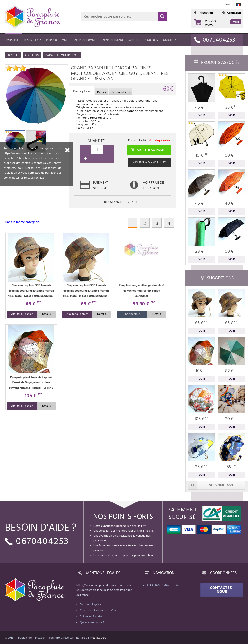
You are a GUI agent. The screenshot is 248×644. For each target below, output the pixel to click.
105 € (202, 419)
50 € (232, 156)
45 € (202, 108)
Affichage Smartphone (163, 585)
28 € (202, 251)
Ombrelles (170, 40)
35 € (232, 108)
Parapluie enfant (112, 40)
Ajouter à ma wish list (149, 163)
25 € (202, 467)
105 (202, 371)
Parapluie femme (57, 40)
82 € (232, 371)
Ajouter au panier (149, 150)
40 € (231, 204)
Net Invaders (98, 638)
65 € (202, 323)
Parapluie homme (84, 40)
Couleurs (152, 40)
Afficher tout (211, 485)
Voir (236, 22)
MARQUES (134, 40)
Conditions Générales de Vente (99, 610)
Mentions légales (90, 604)
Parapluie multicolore (62, 55)
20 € (232, 419)
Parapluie (13, 40)
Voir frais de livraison (153, 186)
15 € (202, 156)
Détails (46, 314)
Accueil (13, 55)
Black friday (33, 40)
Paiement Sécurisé (91, 616)
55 (232, 467)
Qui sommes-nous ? (92, 623)
